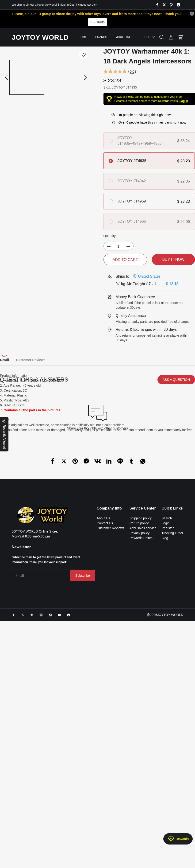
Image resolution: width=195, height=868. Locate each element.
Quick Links (172, 696)
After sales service (143, 716)
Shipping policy (141, 706)
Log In (184, 101)
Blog (165, 726)
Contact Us (105, 711)
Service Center (143, 696)
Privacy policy (140, 721)
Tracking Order (172, 721)
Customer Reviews (110, 716)
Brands (101, 37)
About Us (103, 706)
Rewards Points (141, 726)
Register (168, 716)
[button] (6, 77)
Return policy (139, 711)
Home (83, 37)
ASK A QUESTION (176, 567)
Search (167, 706)
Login (165, 711)
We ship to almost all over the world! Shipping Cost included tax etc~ (54, 5)
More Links (124, 37)
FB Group (97, 22)
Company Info (109, 696)
